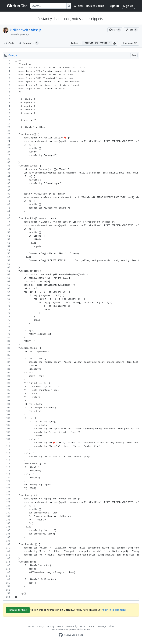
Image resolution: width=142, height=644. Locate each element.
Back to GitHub (95, 6)
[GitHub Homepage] (61, 635)
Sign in (114, 6)
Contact (92, 626)
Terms (31, 626)
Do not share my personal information (71, 630)
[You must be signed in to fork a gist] (132, 30)
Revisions (29, 43)
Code (9, 43)
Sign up (128, 6)
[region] (71, 329)
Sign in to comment (114, 610)
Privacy (40, 626)
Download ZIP (130, 43)
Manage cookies (106, 626)
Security (50, 626)
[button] (115, 43)
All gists (79, 6)
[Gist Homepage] (17, 6)
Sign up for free (18, 610)
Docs (83, 626)
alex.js (36, 30)
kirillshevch (19, 30)
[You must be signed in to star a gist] (115, 30)
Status (60, 626)
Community (72, 626)
